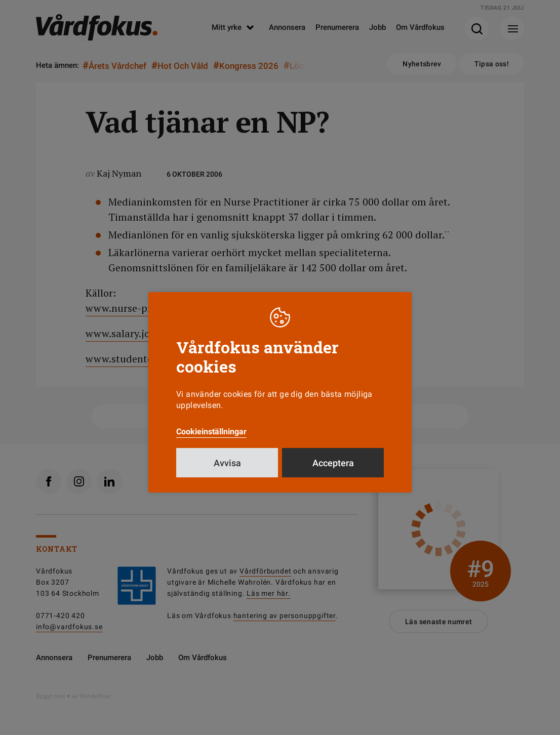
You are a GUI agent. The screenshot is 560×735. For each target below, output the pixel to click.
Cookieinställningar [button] (211, 432)
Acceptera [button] (333, 463)
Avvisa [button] (227, 463)
